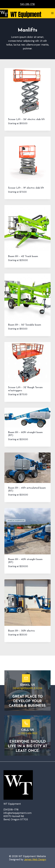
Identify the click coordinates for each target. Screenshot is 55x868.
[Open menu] (52, 13)
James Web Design (35, 859)
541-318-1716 (27, 4)
